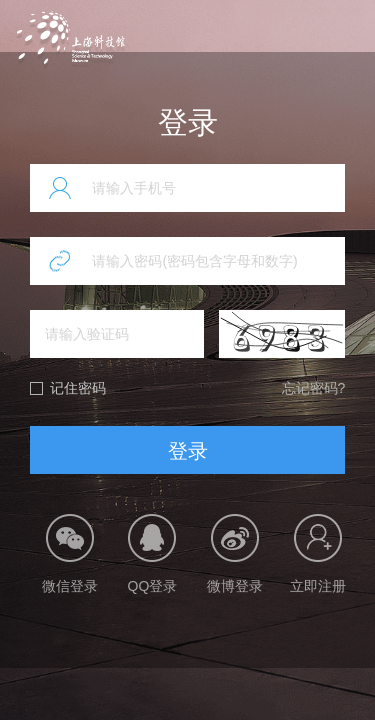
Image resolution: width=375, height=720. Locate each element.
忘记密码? (314, 388)
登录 (188, 451)
